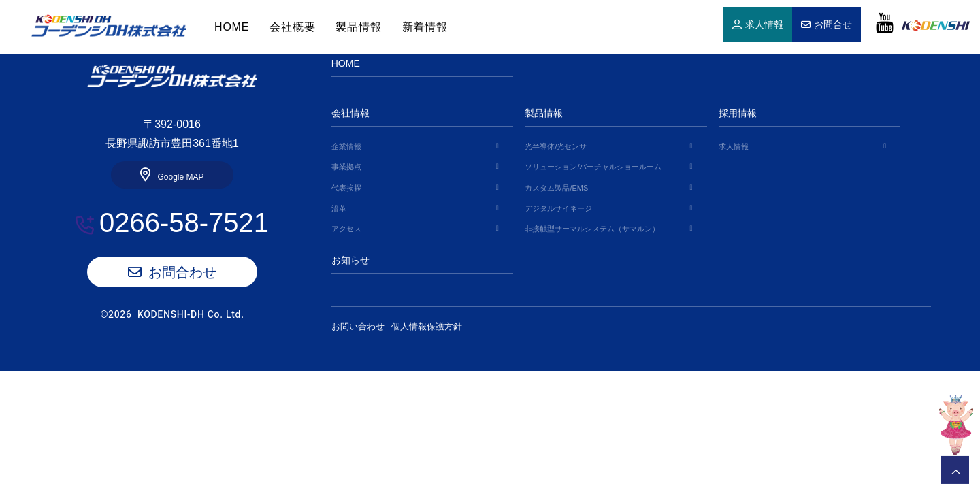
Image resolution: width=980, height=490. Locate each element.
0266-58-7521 (184, 223)
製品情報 (358, 27)
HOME (109, 26)
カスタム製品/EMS (556, 188)
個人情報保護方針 (437, 326)
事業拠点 (346, 167)
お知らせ (350, 260)
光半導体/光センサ (556, 146)
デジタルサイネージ (558, 208)
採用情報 (738, 113)
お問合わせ (182, 272)
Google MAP (180, 177)
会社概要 (292, 27)
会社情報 (350, 113)
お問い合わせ (358, 326)
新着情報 (425, 27)
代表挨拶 (346, 188)
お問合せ (833, 25)
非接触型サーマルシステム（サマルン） (592, 229)
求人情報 (764, 25)
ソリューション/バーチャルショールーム (593, 167)
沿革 (339, 208)
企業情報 (346, 146)
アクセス (346, 229)
